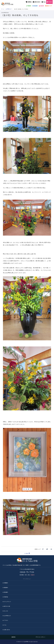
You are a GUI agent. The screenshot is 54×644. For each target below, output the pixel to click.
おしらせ (6, 611)
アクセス (50, 2)
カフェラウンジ (7, 602)
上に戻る (27, 553)
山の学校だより (7, 616)
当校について (49, 6)
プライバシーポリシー (41, 637)
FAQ (44, 2)
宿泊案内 (35, 6)
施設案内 (42, 6)
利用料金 (29, 2)
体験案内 (29, 6)
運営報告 (13, 637)
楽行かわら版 (7, 606)
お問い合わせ (37, 2)
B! (51, 549)
